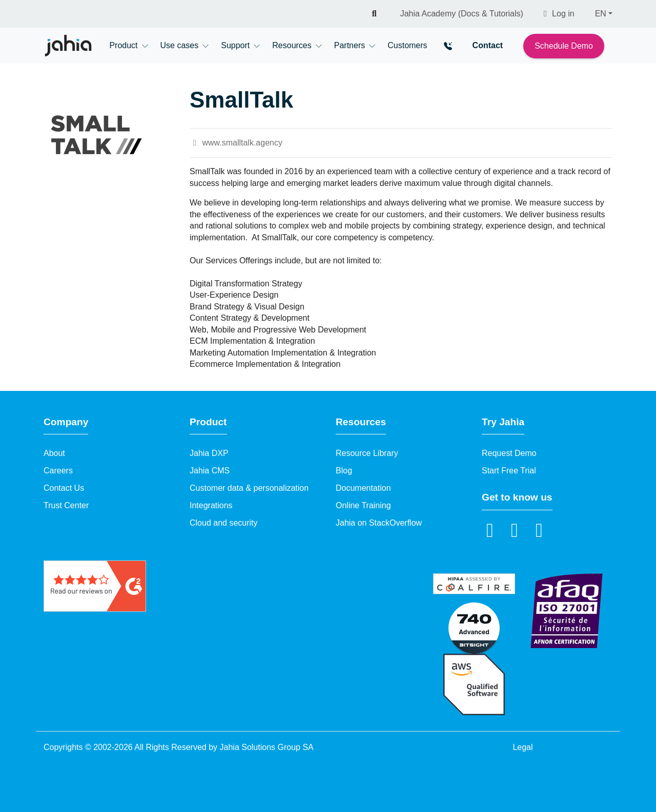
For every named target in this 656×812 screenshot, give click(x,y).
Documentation (363, 488)
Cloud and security (224, 523)
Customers (407, 45)
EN (601, 14)
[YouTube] (515, 529)
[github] (539, 529)
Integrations (211, 505)
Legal (522, 747)
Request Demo (509, 453)
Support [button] (235, 45)
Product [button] (123, 45)
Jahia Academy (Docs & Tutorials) (462, 14)
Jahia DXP (209, 453)
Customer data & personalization (249, 488)
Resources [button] (292, 45)
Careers (58, 471)
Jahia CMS (210, 471)
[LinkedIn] (490, 529)
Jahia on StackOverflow (379, 523)
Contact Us (64, 488)
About (54, 453)
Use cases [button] (180, 45)
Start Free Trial (509, 471)
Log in (559, 14)
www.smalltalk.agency (236, 143)
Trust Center (66, 505)
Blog (344, 471)
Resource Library (367, 453)
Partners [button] (350, 45)
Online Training (363, 505)
